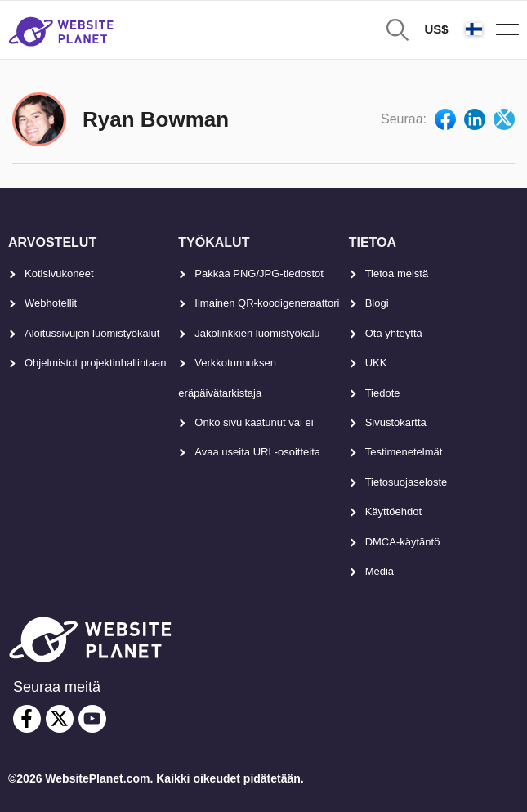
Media (380, 571)
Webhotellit (51, 303)
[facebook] (27, 719)
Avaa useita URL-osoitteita (257, 452)
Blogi (377, 303)
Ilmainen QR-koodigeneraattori (267, 303)
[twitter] (60, 719)
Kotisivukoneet (59, 274)
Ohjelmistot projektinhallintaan (95, 363)
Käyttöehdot (393, 511)
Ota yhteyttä (394, 333)
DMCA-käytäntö (403, 542)
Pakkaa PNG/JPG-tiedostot (259, 274)
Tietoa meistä (397, 274)
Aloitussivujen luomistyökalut (92, 333)
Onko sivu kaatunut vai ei (254, 422)
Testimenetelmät (404, 452)
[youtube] (92, 719)
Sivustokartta (396, 422)
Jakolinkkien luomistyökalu (257, 333)
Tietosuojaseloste (406, 482)
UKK (376, 363)
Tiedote (383, 393)
